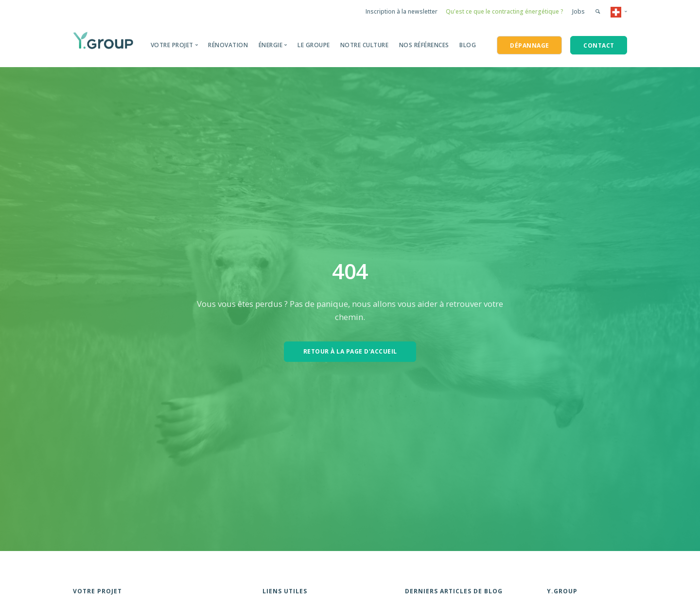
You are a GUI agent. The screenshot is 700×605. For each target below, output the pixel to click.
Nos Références (424, 45)
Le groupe (314, 45)
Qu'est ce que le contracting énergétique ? (505, 11)
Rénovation (228, 45)
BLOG (468, 45)
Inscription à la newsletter (402, 11)
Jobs (578, 11)
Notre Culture (365, 45)
